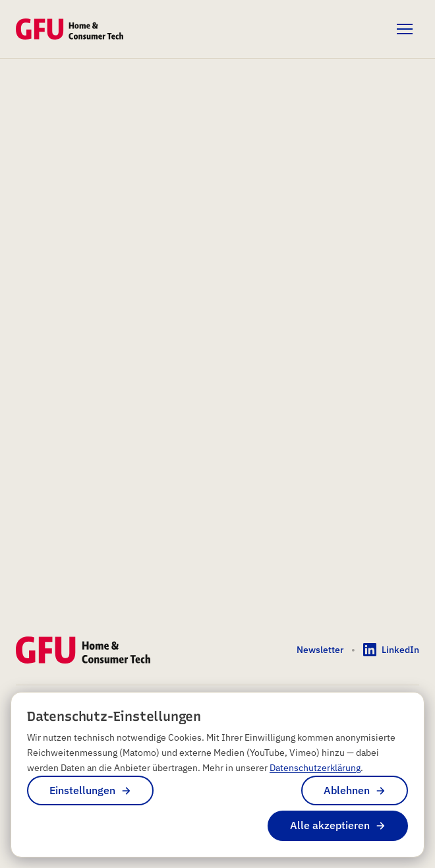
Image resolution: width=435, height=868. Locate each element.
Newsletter (320, 650)
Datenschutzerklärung (315, 768)
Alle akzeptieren (330, 825)
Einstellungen (82, 790)
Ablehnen (347, 790)
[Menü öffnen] (405, 29)
